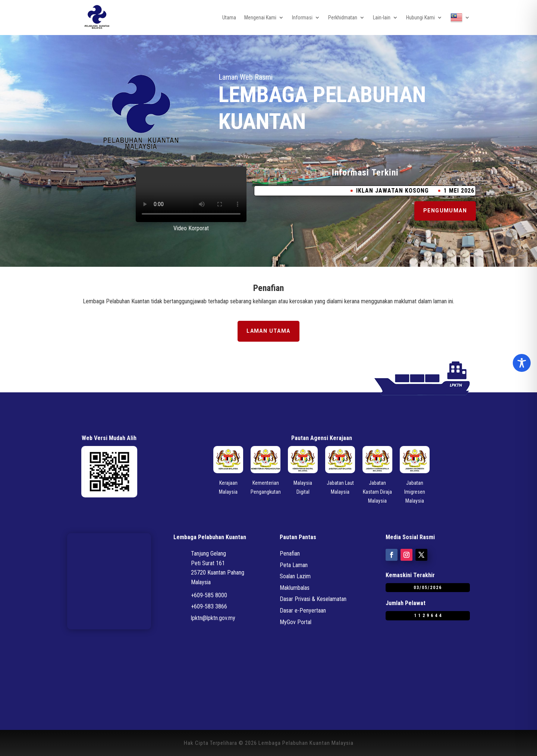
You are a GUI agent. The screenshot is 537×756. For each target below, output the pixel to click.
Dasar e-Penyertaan (303, 611)
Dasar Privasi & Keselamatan (313, 599)
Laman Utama (268, 331)
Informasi (302, 18)
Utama (229, 18)
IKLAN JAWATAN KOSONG (402, 191)
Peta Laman (294, 565)
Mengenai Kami (260, 18)
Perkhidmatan (343, 18)
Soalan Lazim (295, 576)
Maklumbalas (295, 588)
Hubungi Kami (420, 18)
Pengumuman (445, 211)
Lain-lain (382, 18)
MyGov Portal (296, 622)
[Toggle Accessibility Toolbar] (522, 363)
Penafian (290, 553)
